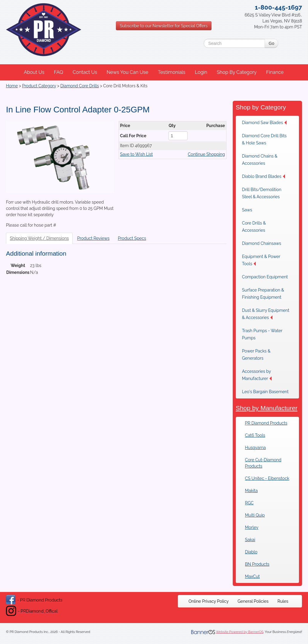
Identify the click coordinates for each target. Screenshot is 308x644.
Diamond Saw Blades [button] (264, 123)
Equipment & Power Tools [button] (261, 260)
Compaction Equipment (265, 277)
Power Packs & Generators (256, 355)
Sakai (250, 540)
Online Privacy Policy (209, 601)
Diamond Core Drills (80, 86)
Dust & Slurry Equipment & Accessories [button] (266, 314)
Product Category (39, 86)
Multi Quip (255, 515)
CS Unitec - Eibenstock (267, 478)
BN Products (257, 564)
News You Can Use (128, 72)
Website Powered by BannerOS (240, 632)
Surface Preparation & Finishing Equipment (263, 294)
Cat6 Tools (255, 435)
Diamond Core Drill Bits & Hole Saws (264, 139)
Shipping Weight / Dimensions (39, 238)
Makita (251, 491)
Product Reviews (93, 238)
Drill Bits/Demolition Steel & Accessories (262, 193)
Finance (275, 72)
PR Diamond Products (266, 423)
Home (12, 86)
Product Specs (132, 238)
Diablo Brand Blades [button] (263, 176)
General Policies (253, 601)
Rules (283, 601)
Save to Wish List (137, 154)
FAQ (58, 72)
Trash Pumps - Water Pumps (262, 334)
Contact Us (85, 72)
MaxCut (252, 576)
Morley (252, 527)
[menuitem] (35, 72)
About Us (34, 72)
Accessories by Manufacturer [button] (257, 375)
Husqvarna (255, 448)
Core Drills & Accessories (254, 227)
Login (201, 72)
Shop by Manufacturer (267, 408)
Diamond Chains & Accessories (260, 160)
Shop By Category (237, 72)
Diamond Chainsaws (262, 243)
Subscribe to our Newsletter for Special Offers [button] (164, 26)
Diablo (251, 552)
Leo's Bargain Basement (265, 392)
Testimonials (171, 72)
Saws (247, 210)
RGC (249, 503)
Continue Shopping (206, 154)
